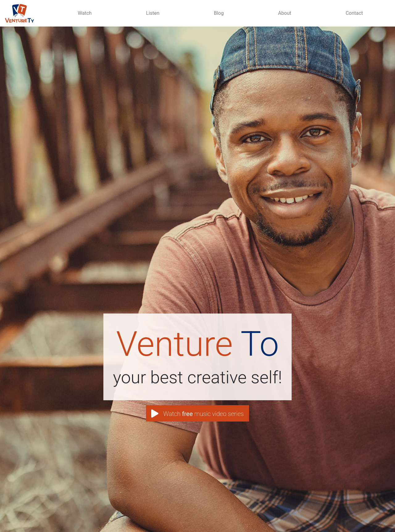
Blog (219, 13)
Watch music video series (197, 414)
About (285, 13)
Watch (85, 13)
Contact (354, 13)
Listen (153, 13)
